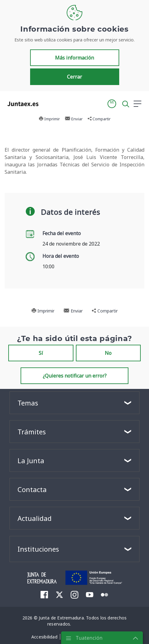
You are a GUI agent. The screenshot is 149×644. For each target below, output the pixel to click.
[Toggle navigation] (47, 103)
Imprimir (49, 119)
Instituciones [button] (38, 549)
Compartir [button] (99, 119)
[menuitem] (44, 595)
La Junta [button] (31, 460)
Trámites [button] (32, 432)
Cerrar (74, 77)
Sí (41, 353)
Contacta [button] (32, 489)
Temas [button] (28, 403)
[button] (112, 104)
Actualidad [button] (35, 518)
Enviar (74, 119)
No (108, 353)
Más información (74, 58)
